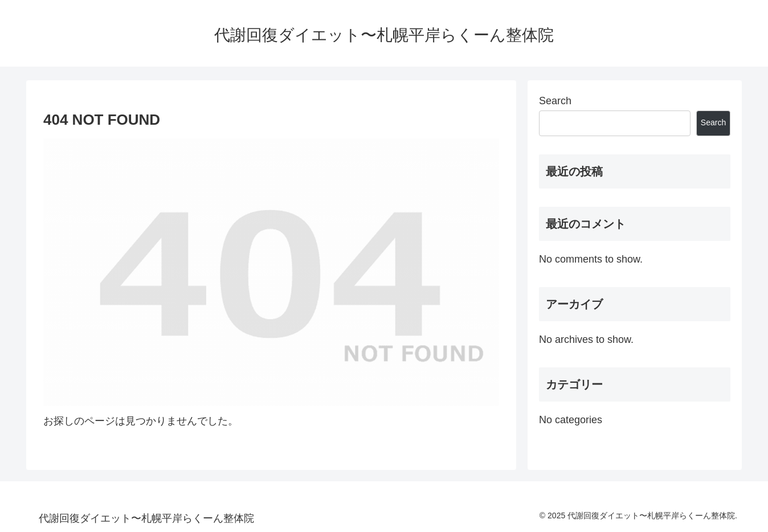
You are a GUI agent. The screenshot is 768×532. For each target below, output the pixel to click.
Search (555, 101)
